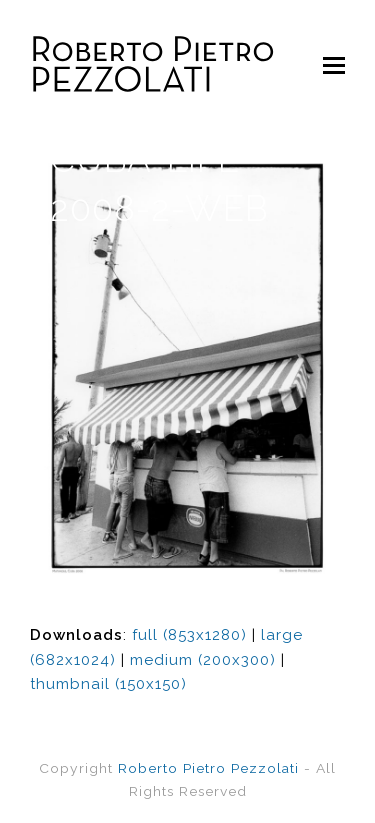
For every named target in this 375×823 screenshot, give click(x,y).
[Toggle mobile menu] (334, 65)
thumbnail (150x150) (108, 684)
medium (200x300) (203, 660)
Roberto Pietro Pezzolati (208, 768)
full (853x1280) (189, 635)
